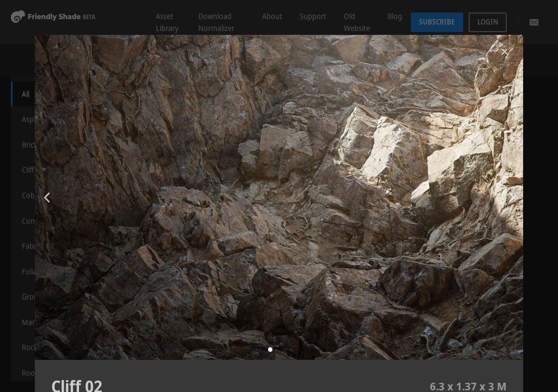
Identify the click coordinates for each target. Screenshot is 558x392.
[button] (270, 350)
